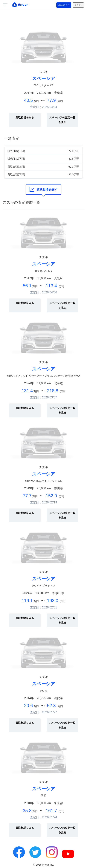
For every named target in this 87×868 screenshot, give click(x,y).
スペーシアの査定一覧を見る (62, 120)
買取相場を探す (43, 189)
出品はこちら (64, 5)
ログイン (78, 5)
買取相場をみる (25, 117)
